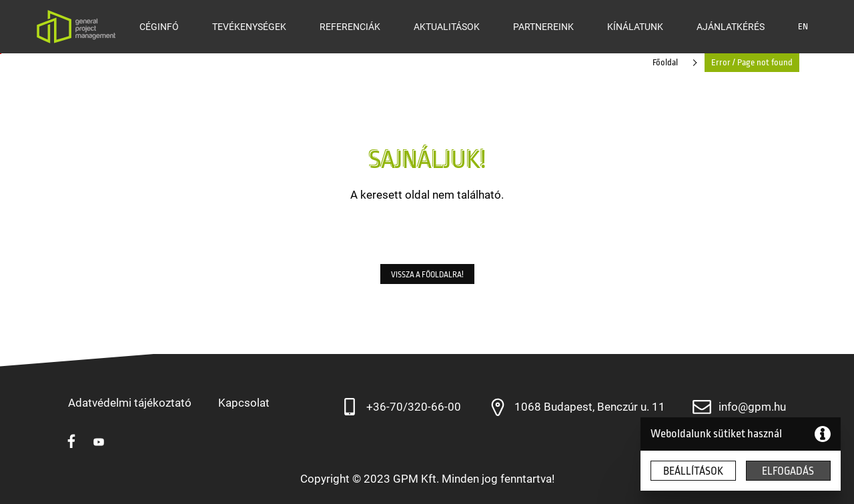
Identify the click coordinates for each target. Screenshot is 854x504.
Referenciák (350, 27)
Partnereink (543, 27)
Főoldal (665, 62)
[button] (427, 274)
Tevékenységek (249, 27)
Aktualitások (447, 27)
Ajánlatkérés (731, 27)
